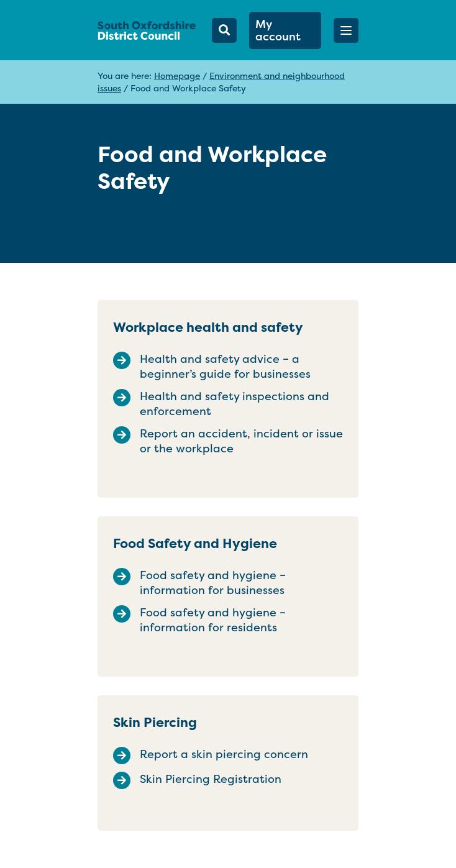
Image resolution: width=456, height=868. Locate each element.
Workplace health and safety (208, 327)
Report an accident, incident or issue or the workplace (241, 441)
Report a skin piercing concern (224, 754)
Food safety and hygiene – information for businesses (213, 583)
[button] (346, 30)
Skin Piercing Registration (211, 779)
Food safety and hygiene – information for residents (213, 620)
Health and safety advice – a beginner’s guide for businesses (225, 367)
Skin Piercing (155, 722)
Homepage (177, 75)
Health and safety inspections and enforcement (235, 404)
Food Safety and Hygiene (195, 543)
